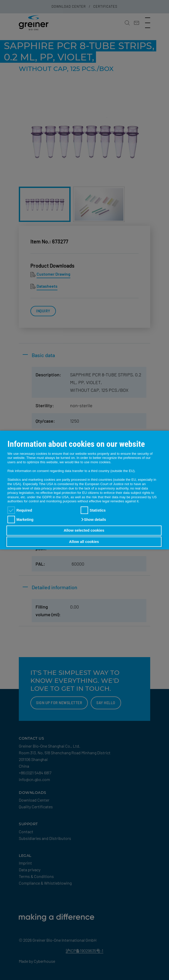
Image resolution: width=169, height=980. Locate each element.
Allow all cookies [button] (84, 542)
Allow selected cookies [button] (84, 531)
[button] (93, 520)
